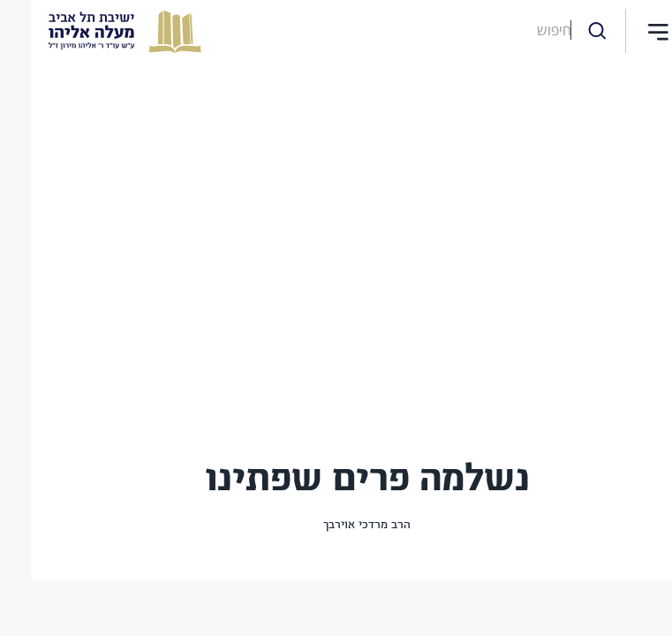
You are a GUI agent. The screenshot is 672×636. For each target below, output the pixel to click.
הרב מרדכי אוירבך (336, 525)
